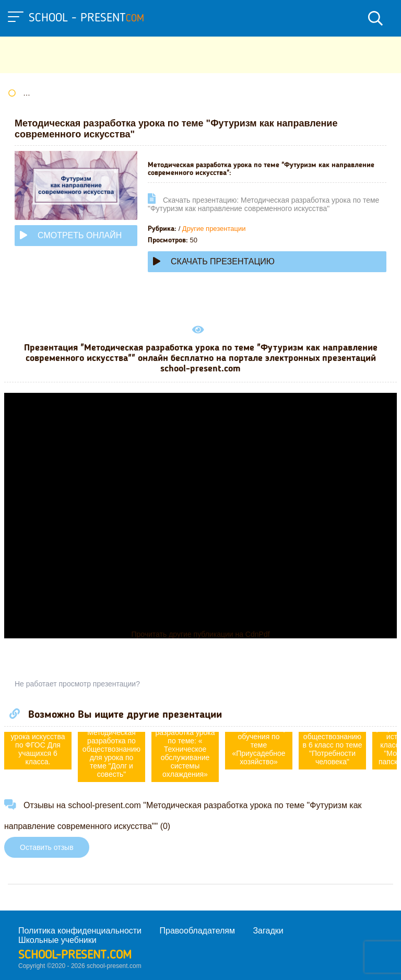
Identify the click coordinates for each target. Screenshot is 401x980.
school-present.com (75, 955)
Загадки (268, 931)
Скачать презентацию (214, 261)
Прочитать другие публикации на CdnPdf (200, 634)
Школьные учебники (57, 940)
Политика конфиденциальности (80, 931)
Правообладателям (198, 931)
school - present (86, 18)
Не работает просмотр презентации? (77, 684)
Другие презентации (214, 229)
